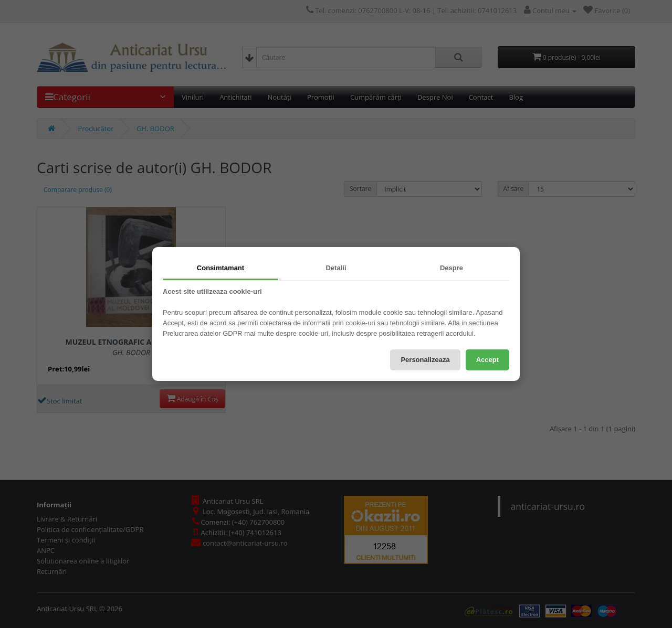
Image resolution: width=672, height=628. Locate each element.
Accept (487, 360)
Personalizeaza (425, 360)
